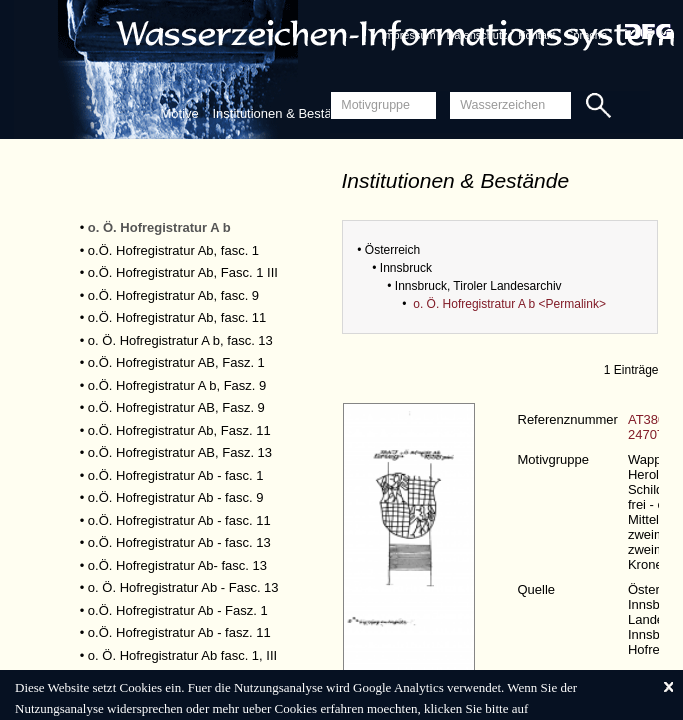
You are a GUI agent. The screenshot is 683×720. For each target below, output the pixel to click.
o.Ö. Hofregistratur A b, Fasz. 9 (177, 385)
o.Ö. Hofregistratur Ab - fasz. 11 (179, 632)
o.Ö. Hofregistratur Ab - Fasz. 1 (178, 610)
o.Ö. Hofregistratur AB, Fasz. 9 (176, 407)
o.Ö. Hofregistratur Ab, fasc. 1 (173, 250)
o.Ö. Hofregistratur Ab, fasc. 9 (173, 295)
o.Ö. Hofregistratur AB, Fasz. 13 (180, 452)
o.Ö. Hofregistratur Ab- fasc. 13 (177, 565)
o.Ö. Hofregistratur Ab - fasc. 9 (176, 497)
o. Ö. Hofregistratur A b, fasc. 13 (180, 340)
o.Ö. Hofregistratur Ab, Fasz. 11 (179, 430)
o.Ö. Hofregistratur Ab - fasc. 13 (179, 542)
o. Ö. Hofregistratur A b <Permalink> (509, 304)
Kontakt (536, 35)
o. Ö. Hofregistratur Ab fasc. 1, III (182, 655)
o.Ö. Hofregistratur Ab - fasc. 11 (179, 520)
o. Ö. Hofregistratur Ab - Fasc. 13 (183, 587)
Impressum (408, 35)
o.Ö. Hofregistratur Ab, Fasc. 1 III (183, 272)
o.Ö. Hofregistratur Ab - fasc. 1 (176, 475)
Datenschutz (476, 35)
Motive (180, 113)
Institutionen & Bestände (282, 113)
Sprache (586, 35)
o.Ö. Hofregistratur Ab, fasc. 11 (177, 317)
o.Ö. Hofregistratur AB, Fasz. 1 (176, 362)
